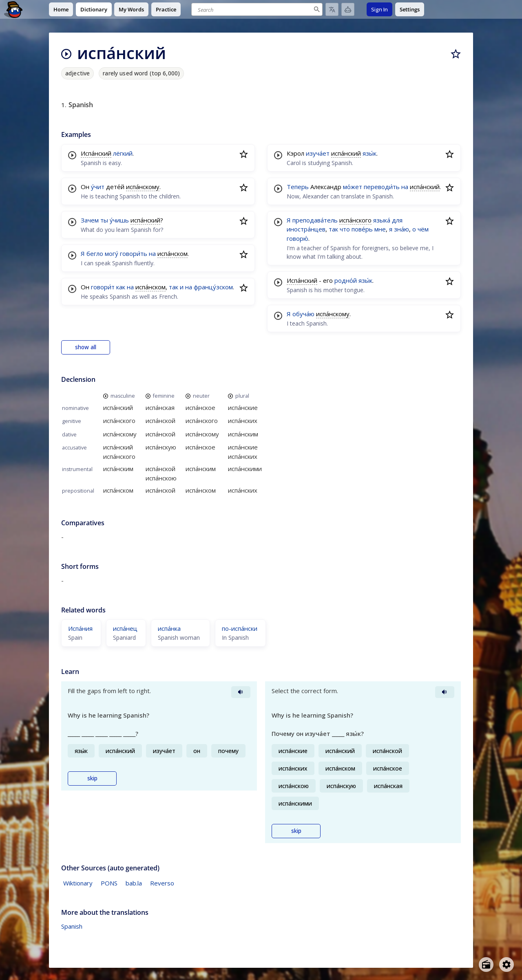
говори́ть (134, 253)
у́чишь (119, 220)
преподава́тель (315, 220)
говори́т (103, 287)
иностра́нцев (306, 229)
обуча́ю (303, 314)
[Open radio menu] (486, 965)
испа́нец (125, 628)
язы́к (369, 153)
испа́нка (169, 628)
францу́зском (213, 287)
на (152, 253)
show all (86, 347)
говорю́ (297, 238)
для (397, 220)
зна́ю (401, 229)
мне (380, 229)
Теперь (298, 187)
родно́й (346, 280)
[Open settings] (507, 965)
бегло (95, 253)
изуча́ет (318, 153)
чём (423, 229)
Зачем (90, 220)
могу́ (112, 253)
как (121, 287)
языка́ (382, 220)
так (174, 287)
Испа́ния (80, 628)
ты (104, 220)
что (345, 229)
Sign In (379, 9)
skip (92, 778)
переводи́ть (382, 187)
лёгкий (123, 153)
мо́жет (353, 187)
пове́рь (362, 229)
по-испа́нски (240, 628)
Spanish (72, 926)
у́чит (98, 187)
